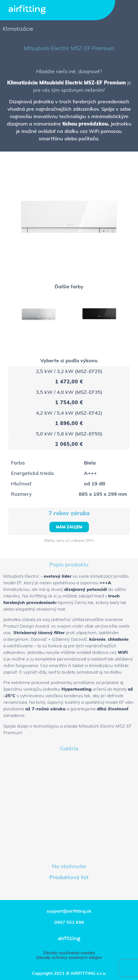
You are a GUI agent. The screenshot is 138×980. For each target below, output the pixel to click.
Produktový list (69, 877)
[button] (69, 527)
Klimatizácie (18, 29)
